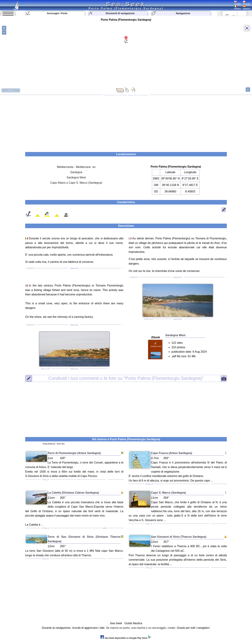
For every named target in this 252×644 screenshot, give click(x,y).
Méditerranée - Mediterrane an (76, 167)
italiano (237, 8)
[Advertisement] (126, 122)
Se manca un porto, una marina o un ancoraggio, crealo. (141, 628)
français (247, 3)
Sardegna (76, 172)
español (247, 8)
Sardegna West (76, 177)
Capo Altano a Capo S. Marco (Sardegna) (76, 183)
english (237, 3)
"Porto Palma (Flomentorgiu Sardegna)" (126, 378)
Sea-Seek (126, 4)
